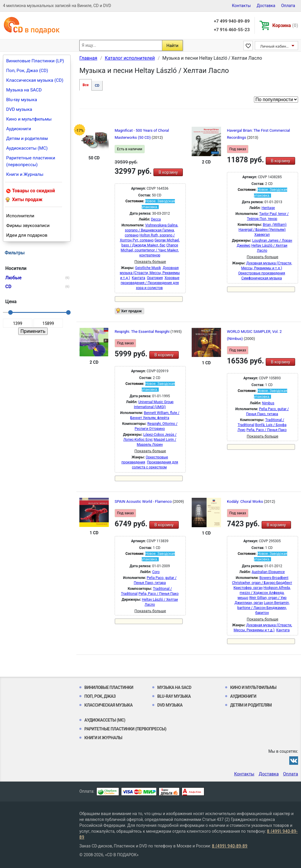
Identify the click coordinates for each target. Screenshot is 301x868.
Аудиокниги (19, 129)
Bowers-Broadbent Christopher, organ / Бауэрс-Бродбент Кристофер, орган (262, 583)
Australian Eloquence (268, 572)
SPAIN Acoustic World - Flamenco (144, 501)
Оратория (155, 278)
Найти (172, 46)
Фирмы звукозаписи (28, 226)
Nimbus (268, 403)
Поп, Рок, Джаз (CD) (27, 71)
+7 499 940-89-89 (232, 21)
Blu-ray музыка (22, 100)
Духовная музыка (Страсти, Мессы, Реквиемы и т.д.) (150, 273)
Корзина (285, 25)
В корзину (168, 172)
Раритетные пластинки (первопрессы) (31, 161)
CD (97, 86)
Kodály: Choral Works (245, 501)
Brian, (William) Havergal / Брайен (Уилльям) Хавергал (262, 230)
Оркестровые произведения (262, 273)
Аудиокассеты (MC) (27, 148)
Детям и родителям (27, 138)
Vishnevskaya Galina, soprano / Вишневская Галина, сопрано (151, 230)
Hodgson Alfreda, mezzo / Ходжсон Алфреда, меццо (264, 593)
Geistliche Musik (148, 268)
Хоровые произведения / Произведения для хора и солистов (150, 283)
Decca (156, 219)
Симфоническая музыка (262, 278)
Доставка (266, 6)
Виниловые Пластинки (109, 687)
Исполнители (20, 216)
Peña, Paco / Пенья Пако (266, 430)
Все (86, 85)
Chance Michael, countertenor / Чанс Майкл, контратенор (150, 250)
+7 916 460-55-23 (232, 30)
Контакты (241, 6)
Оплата (288, 6)
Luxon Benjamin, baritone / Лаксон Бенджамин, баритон (263, 608)
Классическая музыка (108, 705)
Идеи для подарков (27, 235)
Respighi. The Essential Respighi (143, 332)
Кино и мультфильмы (29, 119)
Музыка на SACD (24, 90)
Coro (156, 572)
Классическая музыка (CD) (35, 80)
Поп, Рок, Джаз (100, 696)
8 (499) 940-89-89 (230, 846)
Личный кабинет (275, 46)
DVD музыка (19, 109)
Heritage (268, 208)
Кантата (138, 278)
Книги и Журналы (25, 174)
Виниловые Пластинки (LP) (35, 61)
